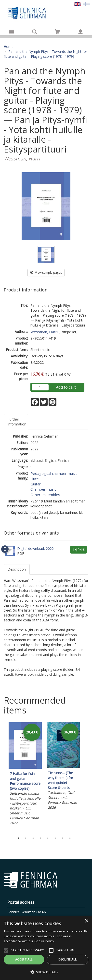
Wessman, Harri (44, 332)
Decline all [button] (67, 959)
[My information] (80, 32)
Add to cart (66, 387)
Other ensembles (45, 495)
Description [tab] (17, 569)
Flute (35, 479)
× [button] (86, 921)
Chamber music (43, 489)
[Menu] (12, 32)
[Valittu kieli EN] (77, 4)
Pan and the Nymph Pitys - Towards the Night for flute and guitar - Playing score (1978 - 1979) (45, 54)
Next (86, 777)
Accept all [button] (24, 959)
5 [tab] (48, 838)
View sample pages (46, 273)
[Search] (35, 32)
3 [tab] (33, 838)
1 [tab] (18, 838)
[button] (46, 972)
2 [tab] (26, 838)
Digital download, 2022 (35, 548)
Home (9, 47)
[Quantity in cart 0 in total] (57, 33)
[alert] (46, 948)
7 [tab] (63, 838)
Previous (2, 777)
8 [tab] (70, 838)
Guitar (36, 484)
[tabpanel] (25, 775)
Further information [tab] (17, 422)
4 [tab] (40, 838)
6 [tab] (55, 838)
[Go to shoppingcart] (57, 32)
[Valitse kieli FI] (87, 4)
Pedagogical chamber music (54, 473)
